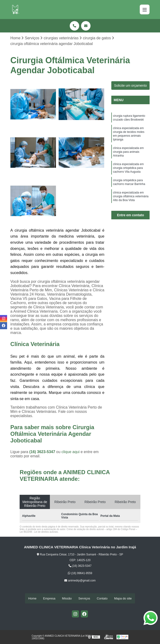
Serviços (84, 598)
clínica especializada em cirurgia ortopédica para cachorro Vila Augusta (128, 173)
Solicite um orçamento (131, 86)
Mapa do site (123, 598)
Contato (102, 598)
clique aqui (71, 452)
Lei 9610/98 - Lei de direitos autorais (39, 532)
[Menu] (145, 9)
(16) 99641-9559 (80, 574)
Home (32, 598)
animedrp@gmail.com (80, 581)
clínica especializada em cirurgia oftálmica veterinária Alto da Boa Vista (131, 204)
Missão (67, 598)
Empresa (49, 598)
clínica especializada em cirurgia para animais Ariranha (128, 156)
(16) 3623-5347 (43, 452)
